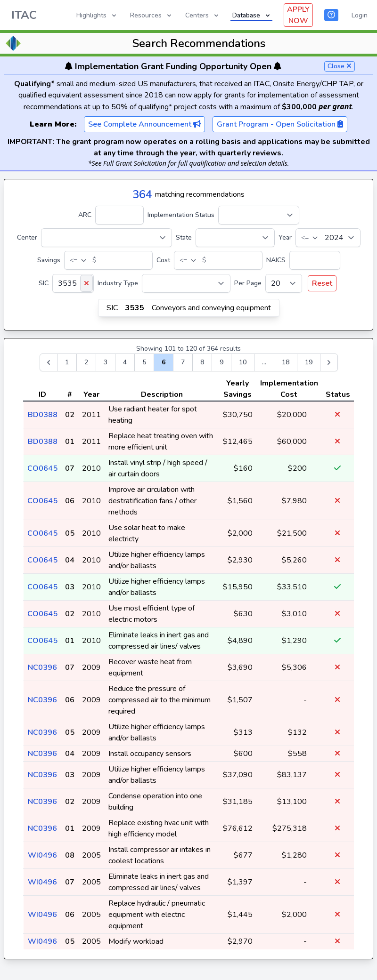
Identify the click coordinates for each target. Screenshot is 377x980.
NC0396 (42, 667)
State (184, 237)
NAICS (276, 260)
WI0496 (42, 855)
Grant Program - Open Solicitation (280, 124)
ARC (85, 215)
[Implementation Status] (259, 215)
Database (252, 15)
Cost (163, 260)
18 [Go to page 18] (286, 362)
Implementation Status (181, 215)
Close (340, 66)
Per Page (248, 283)
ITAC (24, 15)
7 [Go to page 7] (183, 362)
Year (285, 237)
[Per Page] (284, 283)
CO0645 (42, 468)
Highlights (97, 15)
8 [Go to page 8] (202, 362)
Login (360, 15)
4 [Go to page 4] (125, 362)
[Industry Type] (186, 283)
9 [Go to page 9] (221, 362)
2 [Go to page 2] (86, 362)
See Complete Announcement (144, 124)
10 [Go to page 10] (243, 362)
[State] (235, 238)
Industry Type (118, 283)
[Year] (328, 238)
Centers (203, 15)
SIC (44, 283)
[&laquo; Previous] (49, 362)
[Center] (107, 238)
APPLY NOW (298, 15)
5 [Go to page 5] (144, 362)
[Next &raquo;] (329, 362)
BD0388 (43, 415)
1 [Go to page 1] (67, 362)
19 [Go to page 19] (309, 362)
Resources (152, 15)
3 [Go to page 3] (106, 362)
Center (27, 237)
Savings (49, 260)
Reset (322, 283)
